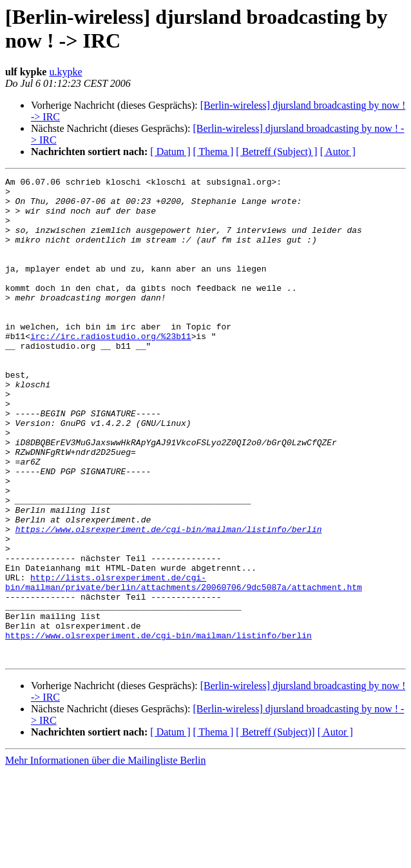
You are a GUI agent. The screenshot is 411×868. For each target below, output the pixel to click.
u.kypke (65, 72)
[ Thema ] (214, 152)
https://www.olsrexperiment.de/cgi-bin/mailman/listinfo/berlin (169, 600)
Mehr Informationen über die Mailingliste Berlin (105, 857)
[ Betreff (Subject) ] (276, 152)
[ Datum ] (170, 152)
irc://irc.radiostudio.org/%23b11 (111, 369)
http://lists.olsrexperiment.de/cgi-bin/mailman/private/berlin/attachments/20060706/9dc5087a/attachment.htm (184, 664)
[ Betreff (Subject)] (275, 828)
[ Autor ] (338, 152)
